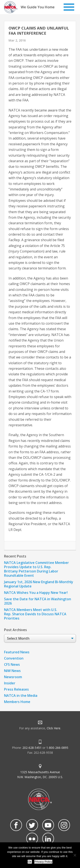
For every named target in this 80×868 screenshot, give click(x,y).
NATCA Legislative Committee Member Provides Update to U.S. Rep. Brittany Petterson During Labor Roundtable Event (36, 569)
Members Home (17, 702)
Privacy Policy (43, 862)
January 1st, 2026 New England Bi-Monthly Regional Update (39, 584)
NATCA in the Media (21, 696)
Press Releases (16, 689)
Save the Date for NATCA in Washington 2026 (38, 601)
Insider (10, 683)
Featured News (17, 652)
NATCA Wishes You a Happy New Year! (36, 593)
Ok (30, 862)
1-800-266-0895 (57, 748)
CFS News (12, 664)
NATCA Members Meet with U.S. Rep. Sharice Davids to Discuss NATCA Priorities (35, 614)
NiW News (12, 671)
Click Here (54, 728)
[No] (75, 855)
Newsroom (13, 677)
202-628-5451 (32, 748)
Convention (14, 658)
